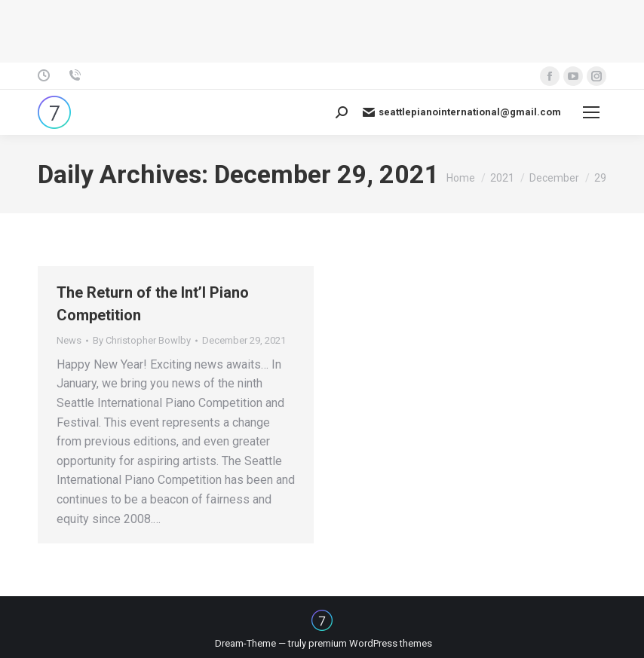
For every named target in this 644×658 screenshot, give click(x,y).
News (69, 340)
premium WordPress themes (370, 643)
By (142, 340)
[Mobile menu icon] (591, 112)
